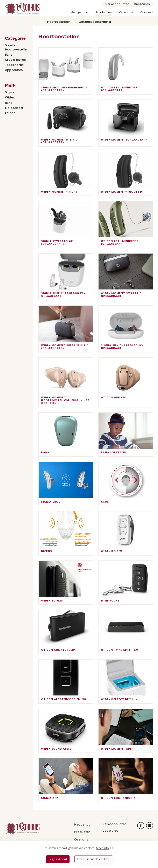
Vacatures (142, 4)
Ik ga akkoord (58, 859)
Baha (9, 55)
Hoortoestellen (59, 22)
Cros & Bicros (15, 60)
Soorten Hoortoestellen (17, 47)
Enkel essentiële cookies (93, 859)
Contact (147, 12)
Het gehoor (79, 12)
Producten (104, 12)
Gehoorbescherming (95, 22)
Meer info (102, 848)
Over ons (126, 12)
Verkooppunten (117, 4)
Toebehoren (14, 65)
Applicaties (14, 70)
